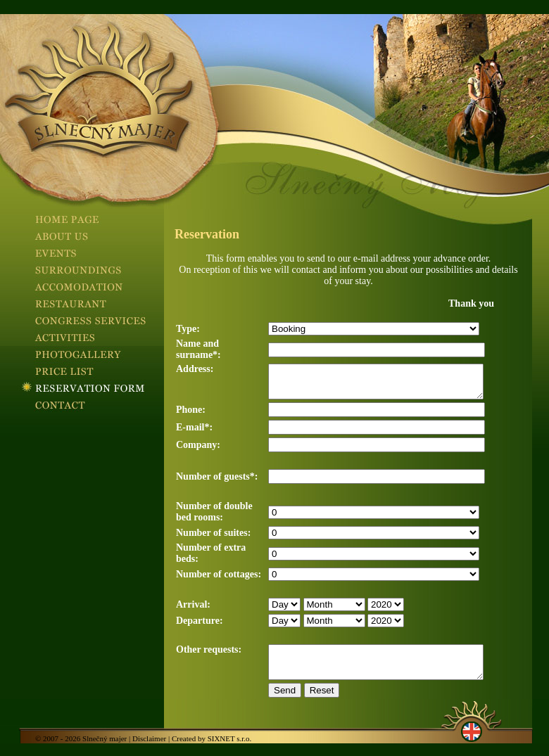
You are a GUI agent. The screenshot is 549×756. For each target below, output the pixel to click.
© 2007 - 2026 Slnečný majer (81, 751)
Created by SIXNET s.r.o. (212, 751)
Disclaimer (149, 751)
